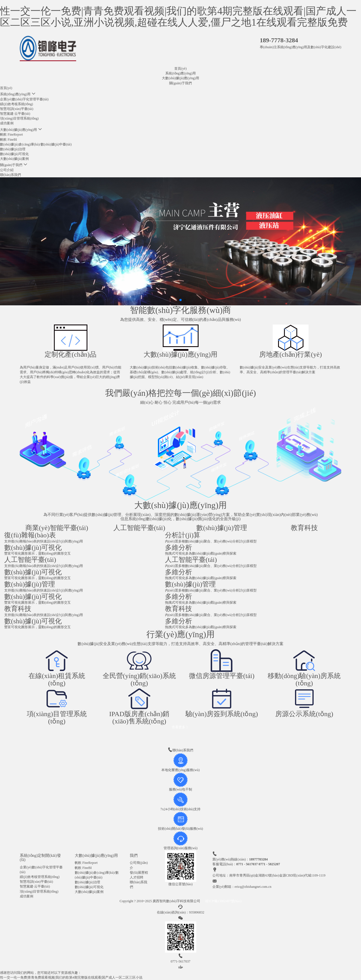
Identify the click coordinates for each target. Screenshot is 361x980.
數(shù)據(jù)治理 (13, 149)
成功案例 (7, 123)
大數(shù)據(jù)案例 (14, 159)
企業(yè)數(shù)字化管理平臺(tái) (24, 99)
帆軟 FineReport (11, 134)
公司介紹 (7, 170)
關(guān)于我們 (180, 83)
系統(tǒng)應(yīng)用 (180, 73)
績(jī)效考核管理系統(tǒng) (40, 877)
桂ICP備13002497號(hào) (223, 901)
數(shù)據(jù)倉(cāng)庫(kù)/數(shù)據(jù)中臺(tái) (36, 144)
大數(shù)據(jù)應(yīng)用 (180, 78)
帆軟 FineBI (8, 140)
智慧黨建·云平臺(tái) (15, 114)
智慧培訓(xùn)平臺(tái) (17, 109)
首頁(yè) (180, 69)
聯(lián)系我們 (10, 175)
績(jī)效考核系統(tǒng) (16, 104)
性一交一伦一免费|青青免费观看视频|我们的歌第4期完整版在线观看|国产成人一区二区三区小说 (71, 977)
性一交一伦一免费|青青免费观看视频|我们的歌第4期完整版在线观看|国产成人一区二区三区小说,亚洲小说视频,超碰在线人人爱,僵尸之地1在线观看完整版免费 (178, 17)
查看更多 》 (181, 727)
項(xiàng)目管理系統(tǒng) (19, 118)
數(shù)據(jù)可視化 (14, 154)
